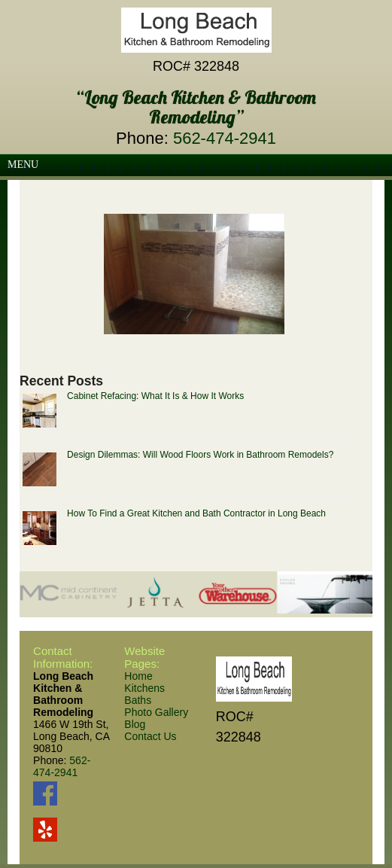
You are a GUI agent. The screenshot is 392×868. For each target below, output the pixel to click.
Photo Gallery (156, 712)
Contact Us (150, 736)
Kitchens (144, 688)
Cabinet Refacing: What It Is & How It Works (155, 396)
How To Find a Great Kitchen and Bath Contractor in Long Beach (196, 513)
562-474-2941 (225, 138)
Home (138, 676)
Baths (138, 700)
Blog (135, 724)
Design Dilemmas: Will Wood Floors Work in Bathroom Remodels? (200, 455)
